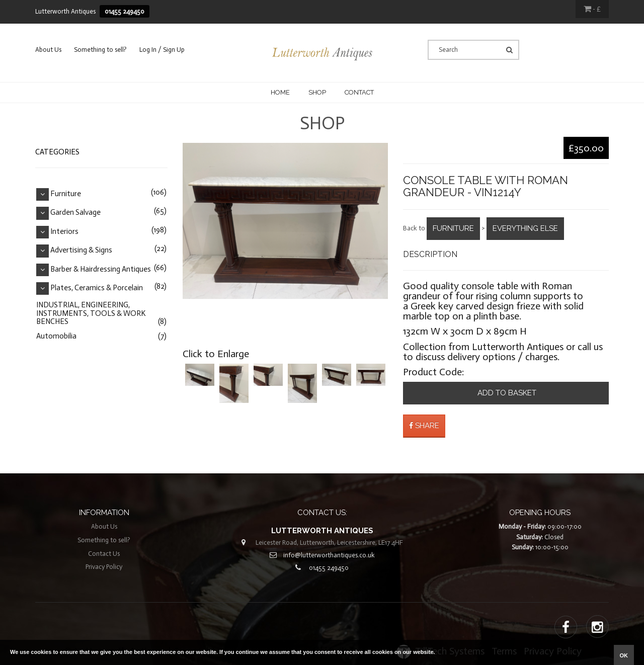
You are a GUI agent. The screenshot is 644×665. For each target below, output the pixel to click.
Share (424, 426)
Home (280, 92)
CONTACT (359, 92)
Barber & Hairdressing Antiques (101, 269)
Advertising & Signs (81, 251)
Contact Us (104, 554)
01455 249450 (125, 11)
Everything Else (525, 228)
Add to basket (506, 393)
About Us (48, 50)
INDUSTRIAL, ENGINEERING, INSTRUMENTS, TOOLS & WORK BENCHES (91, 313)
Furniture (453, 228)
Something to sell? (100, 50)
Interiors (64, 231)
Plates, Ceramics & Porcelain (97, 288)
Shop (317, 92)
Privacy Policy (104, 567)
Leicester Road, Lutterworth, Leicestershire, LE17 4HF (329, 543)
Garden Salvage (75, 213)
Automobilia (56, 336)
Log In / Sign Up (162, 50)
